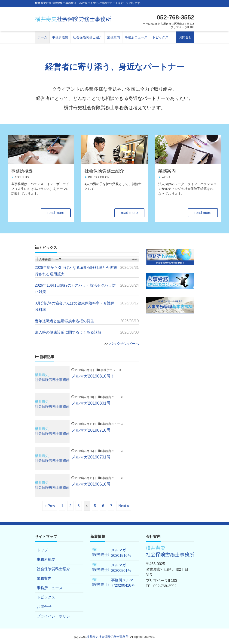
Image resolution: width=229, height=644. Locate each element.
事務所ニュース (136, 37)
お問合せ (185, 37)
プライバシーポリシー (55, 615)
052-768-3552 (176, 17)
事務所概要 (60, 37)
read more (56, 213)
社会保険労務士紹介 (88, 37)
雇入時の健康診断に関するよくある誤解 (68, 331)
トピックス (160, 37)
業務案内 (113, 37)
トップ (42, 549)
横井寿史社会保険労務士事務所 (107, 636)
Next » (124, 505)
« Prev (50, 505)
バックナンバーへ (124, 342)
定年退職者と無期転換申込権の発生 (64, 320)
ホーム (42, 37)
